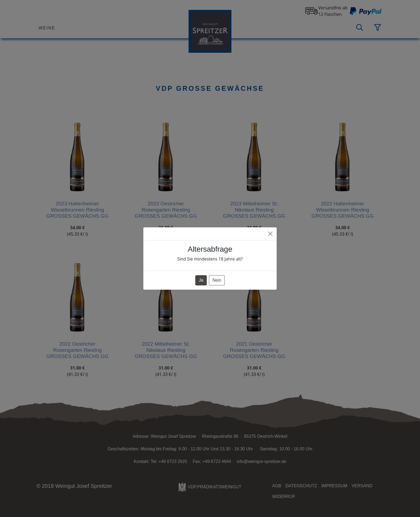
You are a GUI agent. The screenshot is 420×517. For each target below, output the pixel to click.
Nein (217, 280)
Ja (201, 280)
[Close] (270, 234)
